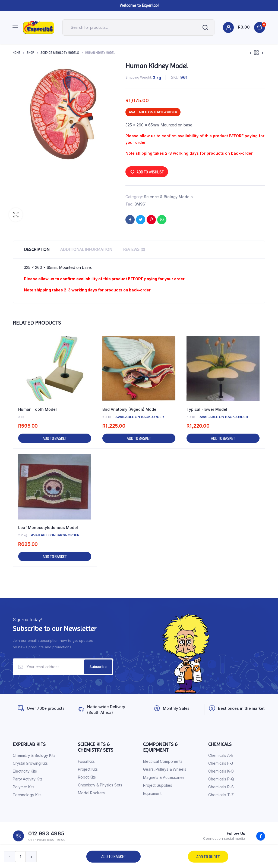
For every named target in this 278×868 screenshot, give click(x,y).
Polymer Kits (24, 787)
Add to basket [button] (55, 438)
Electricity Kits (25, 771)
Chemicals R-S (221, 787)
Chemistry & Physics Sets (100, 785)
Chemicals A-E (221, 755)
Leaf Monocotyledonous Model (48, 528)
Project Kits (88, 769)
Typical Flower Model (207, 409)
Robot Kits (87, 777)
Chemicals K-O (221, 771)
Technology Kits (27, 795)
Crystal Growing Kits (30, 763)
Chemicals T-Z (221, 795)
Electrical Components (163, 761)
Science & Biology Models (60, 53)
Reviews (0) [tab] (134, 249)
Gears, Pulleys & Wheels (165, 769)
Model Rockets (91, 793)
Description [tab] (37, 249)
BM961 (141, 204)
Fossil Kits (86, 761)
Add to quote (208, 857)
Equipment (152, 793)
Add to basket (114, 856)
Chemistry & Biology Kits (34, 755)
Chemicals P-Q (221, 779)
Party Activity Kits (28, 779)
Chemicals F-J (221, 763)
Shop (30, 53)
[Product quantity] (20, 857)
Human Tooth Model (37, 409)
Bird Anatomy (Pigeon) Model (130, 409)
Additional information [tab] (86, 249)
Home (17, 53)
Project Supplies (157, 785)
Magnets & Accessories (164, 777)
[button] (16, 215)
